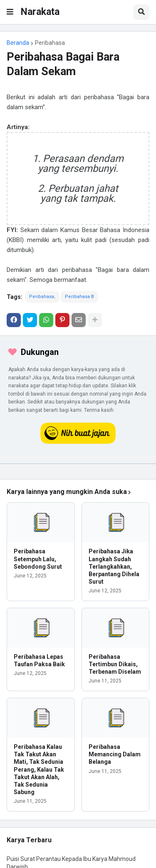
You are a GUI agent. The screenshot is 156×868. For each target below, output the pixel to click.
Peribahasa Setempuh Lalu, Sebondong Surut (38, 559)
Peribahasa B (79, 297)
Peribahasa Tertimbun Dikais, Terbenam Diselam (115, 664)
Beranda (18, 43)
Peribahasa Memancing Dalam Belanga (115, 754)
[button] (10, 12)
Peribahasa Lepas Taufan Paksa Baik (39, 660)
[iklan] (78, 464)
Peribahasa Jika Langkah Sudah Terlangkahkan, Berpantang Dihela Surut (114, 566)
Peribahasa (50, 43)
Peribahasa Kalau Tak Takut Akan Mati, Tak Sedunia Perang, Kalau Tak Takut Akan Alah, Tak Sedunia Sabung (39, 769)
